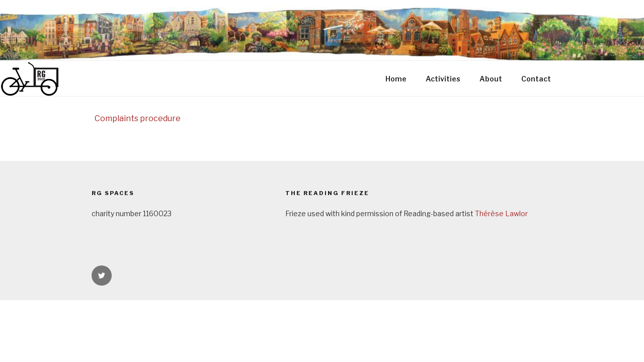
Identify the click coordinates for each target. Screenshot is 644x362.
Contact (536, 79)
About (491, 79)
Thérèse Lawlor (501, 213)
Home (396, 79)
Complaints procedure (138, 118)
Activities (443, 79)
